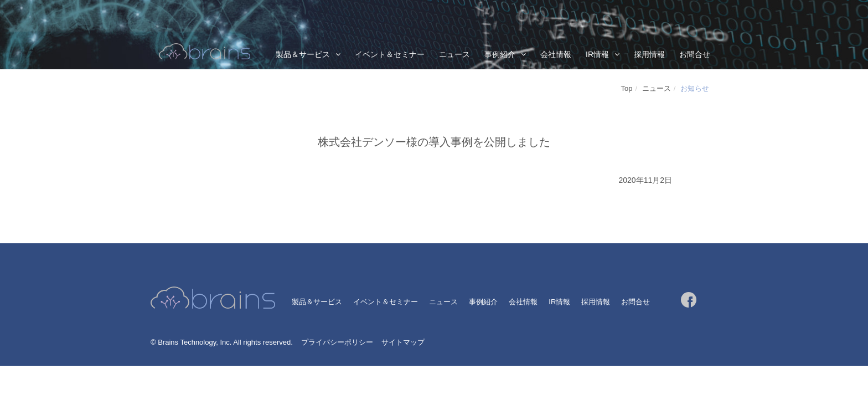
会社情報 (556, 54)
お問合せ (695, 54)
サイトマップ (403, 342)
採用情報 (649, 54)
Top (627, 88)
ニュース (454, 54)
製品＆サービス (303, 54)
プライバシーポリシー (337, 342)
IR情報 (597, 54)
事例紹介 (500, 54)
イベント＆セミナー (390, 54)
